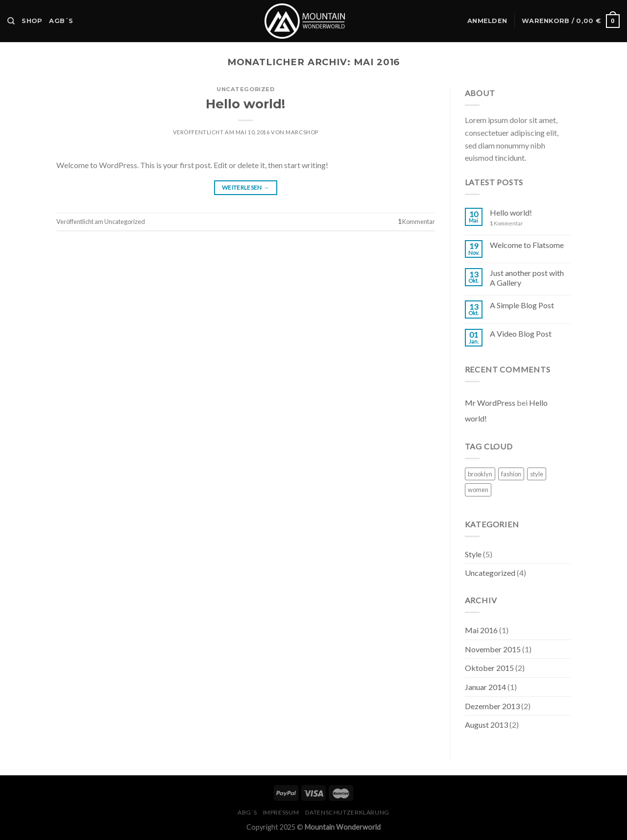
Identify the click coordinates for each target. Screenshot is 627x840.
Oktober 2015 (489, 668)
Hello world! (245, 104)
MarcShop (302, 132)
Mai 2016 (481, 630)
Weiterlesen (246, 187)
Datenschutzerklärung (347, 812)
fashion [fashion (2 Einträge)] (511, 474)
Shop (32, 21)
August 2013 (486, 725)
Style (473, 554)
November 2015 (493, 649)
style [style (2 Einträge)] (537, 474)
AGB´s (61, 21)
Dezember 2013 (492, 706)
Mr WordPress (490, 403)
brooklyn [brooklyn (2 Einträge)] (480, 474)
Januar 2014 (485, 687)
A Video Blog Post (521, 334)
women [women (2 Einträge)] (478, 490)
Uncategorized (245, 89)
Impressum (281, 812)
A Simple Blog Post (522, 305)
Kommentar (416, 222)
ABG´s (247, 812)
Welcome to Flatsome (527, 245)
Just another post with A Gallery (527, 277)
